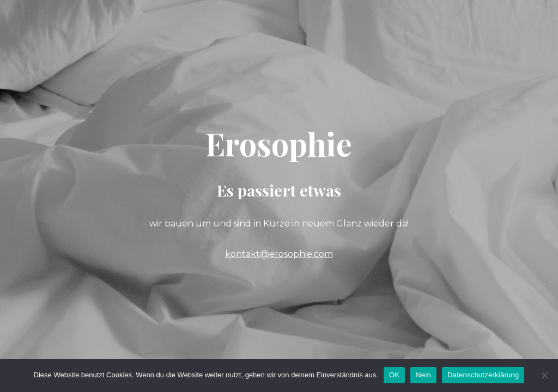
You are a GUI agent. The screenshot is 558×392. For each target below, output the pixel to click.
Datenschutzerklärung (483, 375)
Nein (423, 375)
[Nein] (544, 375)
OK (394, 375)
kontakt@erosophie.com (279, 254)
